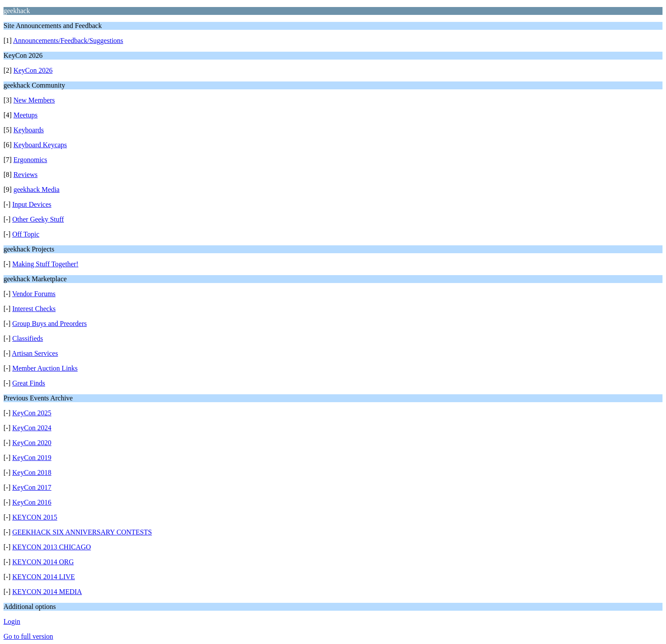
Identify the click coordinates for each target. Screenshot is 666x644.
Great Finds (29, 383)
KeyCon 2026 (33, 70)
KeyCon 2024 (32, 428)
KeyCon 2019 (32, 458)
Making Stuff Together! (45, 264)
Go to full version (28, 636)
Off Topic (26, 234)
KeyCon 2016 (32, 502)
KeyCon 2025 (32, 413)
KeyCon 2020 (32, 443)
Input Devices (32, 204)
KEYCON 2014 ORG (43, 562)
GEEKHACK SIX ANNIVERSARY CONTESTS (82, 532)
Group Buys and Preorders (49, 324)
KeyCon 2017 (32, 487)
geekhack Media (37, 189)
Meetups (26, 115)
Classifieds (28, 338)
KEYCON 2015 (35, 517)
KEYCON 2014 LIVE (44, 577)
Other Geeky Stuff (38, 219)
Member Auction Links (45, 368)
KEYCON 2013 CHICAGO (52, 547)
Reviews (26, 175)
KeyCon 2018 (32, 472)
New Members (34, 100)
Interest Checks (34, 309)
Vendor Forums (34, 294)
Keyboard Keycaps (40, 145)
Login (12, 621)
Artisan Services (35, 353)
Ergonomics (30, 160)
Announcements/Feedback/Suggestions (68, 41)
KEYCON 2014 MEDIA (47, 592)
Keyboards (29, 130)
